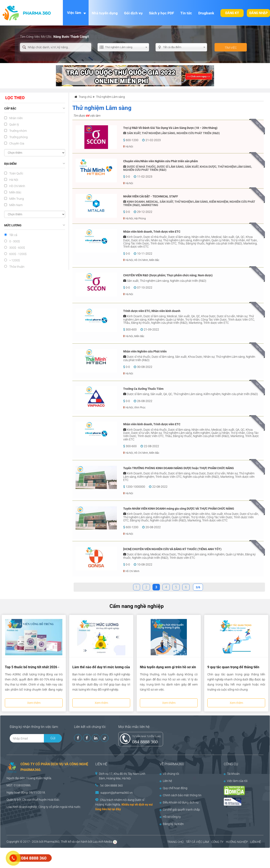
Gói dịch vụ (133, 13)
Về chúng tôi (169, 774)
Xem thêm (34, 703)
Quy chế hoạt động (173, 788)
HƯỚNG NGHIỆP (237, 842)
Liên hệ (166, 781)
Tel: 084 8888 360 (111, 786)
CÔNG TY (217, 842)
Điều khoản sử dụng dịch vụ (179, 802)
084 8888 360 (145, 742)
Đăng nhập (259, 13)
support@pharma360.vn (117, 793)
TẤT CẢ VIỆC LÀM (197, 842)
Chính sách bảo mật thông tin (181, 795)
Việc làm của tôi (236, 781)
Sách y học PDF (161, 13)
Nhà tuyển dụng (105, 13)
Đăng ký (232, 13)
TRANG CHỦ (175, 842)
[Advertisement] (77, 857)
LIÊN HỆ (256, 842)
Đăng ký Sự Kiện (172, 824)
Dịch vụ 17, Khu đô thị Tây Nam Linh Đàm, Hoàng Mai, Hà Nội (122, 776)
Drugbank (206, 13)
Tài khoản (232, 774)
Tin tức (186, 13)
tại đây (116, 809)
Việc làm (74, 13)
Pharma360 (52, 842)
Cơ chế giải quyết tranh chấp (180, 810)
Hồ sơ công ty (170, 817)
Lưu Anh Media (103, 842)
